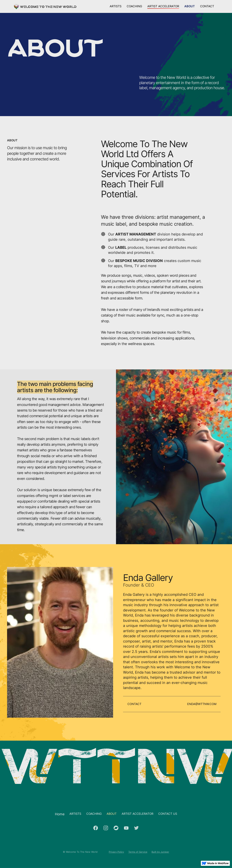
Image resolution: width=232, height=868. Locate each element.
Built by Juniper (160, 852)
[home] (45, 6)
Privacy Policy (116, 852)
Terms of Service (138, 852)
